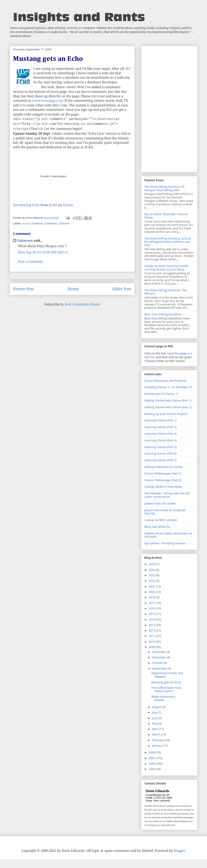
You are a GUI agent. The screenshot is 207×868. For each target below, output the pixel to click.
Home (73, 289)
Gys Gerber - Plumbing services (165, 543)
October (158, 663)
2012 (152, 630)
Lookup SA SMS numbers (161, 520)
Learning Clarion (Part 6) (161, 453)
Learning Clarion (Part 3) (161, 434)
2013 (152, 625)
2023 (152, 575)
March (157, 734)
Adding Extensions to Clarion (163, 467)
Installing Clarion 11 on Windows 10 (168, 387)
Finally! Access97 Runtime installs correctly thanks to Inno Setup (166, 268)
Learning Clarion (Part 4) (161, 440)
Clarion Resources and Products (165, 381)
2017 (152, 603)
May (155, 723)
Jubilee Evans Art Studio (160, 503)
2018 (152, 597)
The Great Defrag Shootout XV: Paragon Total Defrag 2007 (165, 188)
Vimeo (68, 205)
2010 (152, 642)
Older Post (122, 289)
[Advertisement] (169, 108)
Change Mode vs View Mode (163, 487)
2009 (152, 647)
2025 (152, 564)
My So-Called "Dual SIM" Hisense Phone (166, 216)
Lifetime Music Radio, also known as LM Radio (168, 535)
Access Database (33, 223)
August (157, 707)
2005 (152, 769)
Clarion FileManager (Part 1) (163, 473)
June (155, 718)
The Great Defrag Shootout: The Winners (165, 292)
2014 (152, 619)
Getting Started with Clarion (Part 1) (168, 400)
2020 (152, 592)
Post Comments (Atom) (83, 304)
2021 (152, 586)
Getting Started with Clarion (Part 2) (168, 407)
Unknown (25, 241)
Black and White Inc (157, 527)
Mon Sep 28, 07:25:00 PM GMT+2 (43, 252)
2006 (152, 764)
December (159, 652)
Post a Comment (30, 262)
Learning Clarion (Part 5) (161, 447)
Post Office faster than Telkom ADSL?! (166, 689)
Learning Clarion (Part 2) (161, 427)
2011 (152, 636)
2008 (152, 752)
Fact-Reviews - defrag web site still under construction (167, 495)
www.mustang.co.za (48, 101)
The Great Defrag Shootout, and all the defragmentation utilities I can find (167, 242)
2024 (152, 570)
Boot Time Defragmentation (163, 314)
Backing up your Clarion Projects (166, 414)
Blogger (179, 851)
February (158, 740)
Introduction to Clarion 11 (161, 394)
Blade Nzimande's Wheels (163, 698)
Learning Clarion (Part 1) (161, 420)
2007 (152, 758)
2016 (152, 608)
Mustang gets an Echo (166, 682)
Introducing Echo (26, 205)
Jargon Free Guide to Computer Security (165, 512)
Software (64, 223)
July (155, 712)
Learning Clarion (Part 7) (161, 460)
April (155, 729)
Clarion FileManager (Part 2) (163, 480)
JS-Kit (53, 205)
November (159, 657)
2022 (152, 581)
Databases (51, 223)
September (160, 668)
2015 (152, 614)
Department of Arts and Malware (167, 675)
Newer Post (23, 289)
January (157, 746)
